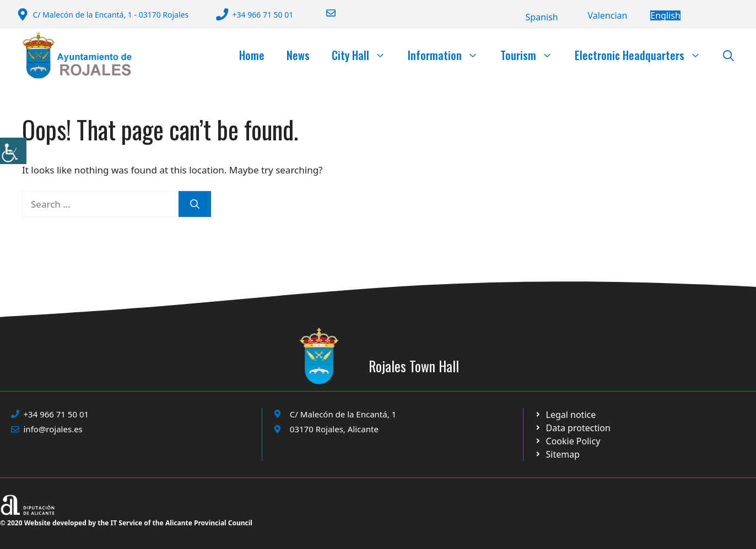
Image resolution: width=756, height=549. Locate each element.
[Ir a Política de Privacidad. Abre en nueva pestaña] (565, 415)
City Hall (364, 55)
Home (252, 55)
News (298, 55)
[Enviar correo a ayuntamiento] (324, 13)
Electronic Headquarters (643, 55)
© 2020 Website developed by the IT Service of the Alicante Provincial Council (126, 523)
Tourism (532, 55)
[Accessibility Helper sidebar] (13, 151)
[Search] (195, 204)
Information (449, 55)
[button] (728, 55)
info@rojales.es (53, 429)
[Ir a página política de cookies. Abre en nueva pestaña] (573, 428)
